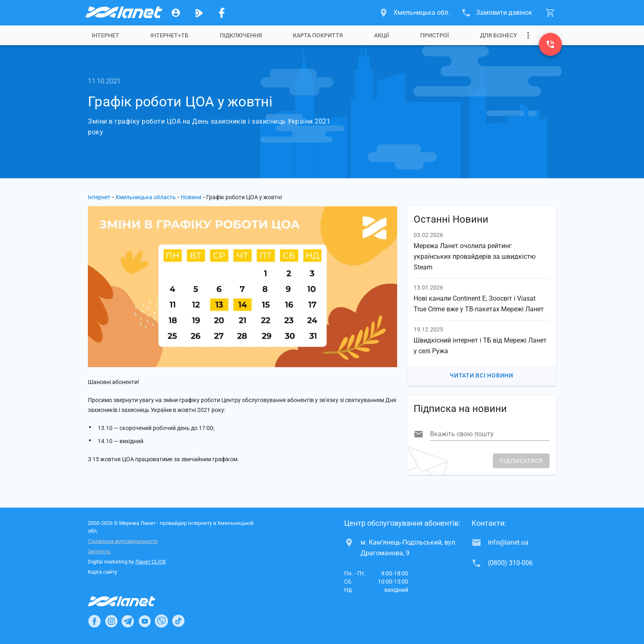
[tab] (105, 35)
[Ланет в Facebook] (94, 621)
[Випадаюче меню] (528, 35)
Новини (191, 197)
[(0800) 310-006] (550, 44)
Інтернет (105, 35)
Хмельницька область (146, 197)
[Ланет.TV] (199, 13)
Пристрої (435, 35)
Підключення (241, 35)
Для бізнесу (499, 35)
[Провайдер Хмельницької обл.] (123, 13)
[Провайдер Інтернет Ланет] (131, 601)
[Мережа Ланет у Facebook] (222, 13)
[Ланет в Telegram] (128, 621)
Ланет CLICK (151, 562)
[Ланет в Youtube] (145, 621)
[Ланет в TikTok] (178, 621)
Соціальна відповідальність (123, 541)
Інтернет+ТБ (169, 35)
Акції (382, 35)
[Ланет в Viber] (161, 621)
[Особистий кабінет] (176, 13)
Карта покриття (318, 35)
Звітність (99, 551)
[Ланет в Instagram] (111, 621)
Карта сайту (102, 572)
